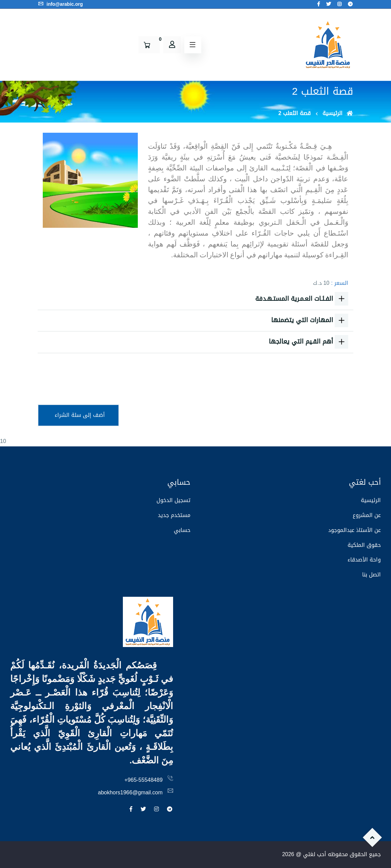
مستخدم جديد (174, 515)
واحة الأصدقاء (364, 560)
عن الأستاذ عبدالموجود (355, 530)
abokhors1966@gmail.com (131, 792)
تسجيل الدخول (173, 500)
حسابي (182, 530)
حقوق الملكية (364, 545)
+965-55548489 (144, 780)
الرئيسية (338, 113)
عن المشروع (367, 515)
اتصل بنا (371, 575)
